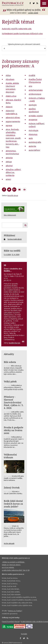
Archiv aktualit (9, 543)
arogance (33, 119)
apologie (33, 105)
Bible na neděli (12, 251)
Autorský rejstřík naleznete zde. (17, 29)
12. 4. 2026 (15, 254)
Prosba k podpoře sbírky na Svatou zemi (14, 430)
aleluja (9, 162)
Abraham (10, 79)
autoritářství (34, 150)
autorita (32, 146)
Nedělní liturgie (14, 343)
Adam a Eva (11, 96)
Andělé (32, 75)
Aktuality (9, 354)
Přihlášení (9, 235)
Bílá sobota (10, 362)
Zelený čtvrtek (12, 488)
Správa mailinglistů (15, 239)
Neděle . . (8, 271)
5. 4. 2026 (7, 254)
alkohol (9, 166)
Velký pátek (10, 381)
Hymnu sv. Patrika (15, 611)
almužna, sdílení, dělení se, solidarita (13, 172)
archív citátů (33, 13)
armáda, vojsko (36, 116)
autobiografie (35, 142)
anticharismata (36, 90)
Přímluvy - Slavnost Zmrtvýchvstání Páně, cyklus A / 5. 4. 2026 (14, 402)
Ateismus (33, 134)
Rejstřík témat (13, 195)
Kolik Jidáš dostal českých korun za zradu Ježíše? (13, 504)
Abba (8, 75)
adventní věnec (13, 117)
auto (31, 138)
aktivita (9, 158)
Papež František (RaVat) (11, 621)
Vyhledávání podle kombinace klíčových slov (22, 33)
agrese (9, 125)
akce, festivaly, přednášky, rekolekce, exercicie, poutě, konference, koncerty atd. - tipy (13, 138)
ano (30, 86)
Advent (9, 107)
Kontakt (24, 634)
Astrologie (33, 130)
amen (8, 179)
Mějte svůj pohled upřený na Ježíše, (24, 10)
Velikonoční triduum (10, 456)
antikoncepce (35, 94)
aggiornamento (13, 121)
